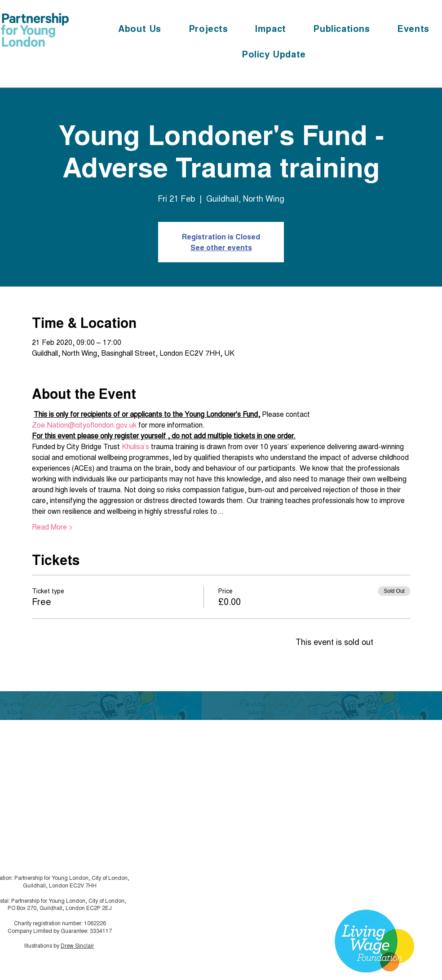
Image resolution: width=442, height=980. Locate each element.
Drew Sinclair (77, 945)
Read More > (53, 527)
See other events (221, 247)
